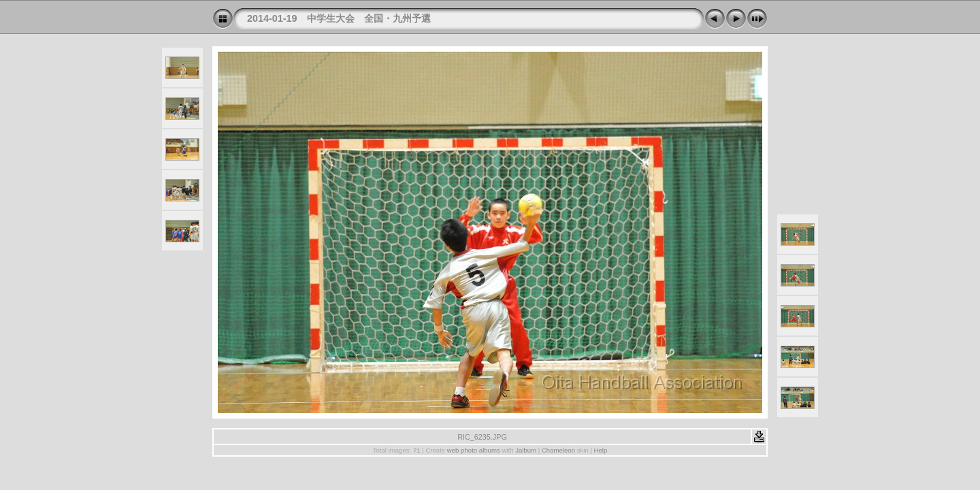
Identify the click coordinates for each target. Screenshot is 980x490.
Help (601, 450)
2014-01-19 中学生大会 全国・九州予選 (339, 18)
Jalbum (526, 450)
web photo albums (474, 450)
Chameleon (558, 450)
